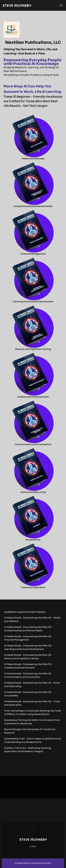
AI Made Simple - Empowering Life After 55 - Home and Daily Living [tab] (32, 685)
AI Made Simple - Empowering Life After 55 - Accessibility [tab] (28, 694)
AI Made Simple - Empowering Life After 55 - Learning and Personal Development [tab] (28, 647)
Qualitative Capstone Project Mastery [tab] (25, 612)
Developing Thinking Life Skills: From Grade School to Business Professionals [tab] (32, 722)
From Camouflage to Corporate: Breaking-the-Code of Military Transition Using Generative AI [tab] (33, 712)
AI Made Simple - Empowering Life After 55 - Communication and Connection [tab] (28, 675)
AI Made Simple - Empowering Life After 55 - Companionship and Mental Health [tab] (28, 629)
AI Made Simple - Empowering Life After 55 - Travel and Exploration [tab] (32, 703)
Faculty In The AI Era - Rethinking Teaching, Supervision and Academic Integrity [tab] (28, 750)
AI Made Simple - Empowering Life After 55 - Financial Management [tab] (28, 638)
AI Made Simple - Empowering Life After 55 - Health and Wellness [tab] (32, 619)
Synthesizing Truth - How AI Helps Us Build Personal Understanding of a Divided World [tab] (33, 740)
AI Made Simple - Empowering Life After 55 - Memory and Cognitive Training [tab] (28, 657)
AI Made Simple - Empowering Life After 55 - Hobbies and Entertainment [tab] (28, 666)
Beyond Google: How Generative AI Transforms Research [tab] (30, 731)
